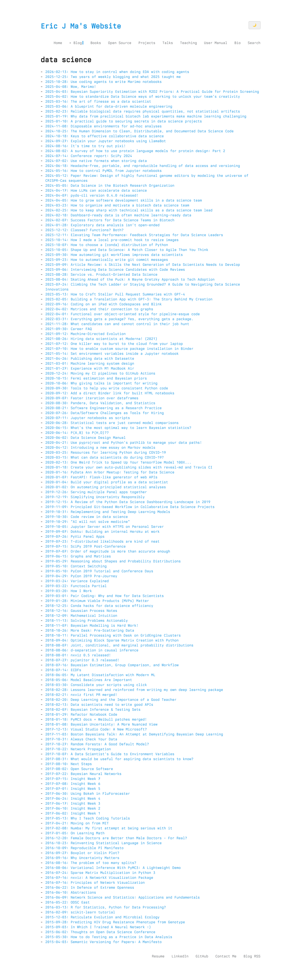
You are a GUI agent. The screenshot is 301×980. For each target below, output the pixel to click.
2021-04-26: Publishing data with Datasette (90, 359)
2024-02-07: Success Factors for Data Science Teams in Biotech (110, 220)
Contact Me (226, 956)
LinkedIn (180, 956)
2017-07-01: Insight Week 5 (73, 789)
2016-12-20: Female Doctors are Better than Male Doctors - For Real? (116, 838)
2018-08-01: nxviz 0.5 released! (78, 655)
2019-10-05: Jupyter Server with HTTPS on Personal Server (105, 527)
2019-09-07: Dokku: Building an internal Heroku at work (103, 532)
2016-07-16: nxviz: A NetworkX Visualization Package (99, 878)
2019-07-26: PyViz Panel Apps (75, 536)
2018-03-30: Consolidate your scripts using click (96, 685)
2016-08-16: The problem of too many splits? (91, 863)
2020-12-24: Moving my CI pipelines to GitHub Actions (100, 373)
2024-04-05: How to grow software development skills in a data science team (124, 200)
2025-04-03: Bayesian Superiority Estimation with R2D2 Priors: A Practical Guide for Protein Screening (152, 92)
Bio (237, 43)
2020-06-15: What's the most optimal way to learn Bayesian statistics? (118, 428)
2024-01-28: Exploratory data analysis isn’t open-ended (103, 225)
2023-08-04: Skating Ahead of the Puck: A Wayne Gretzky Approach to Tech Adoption (130, 279)
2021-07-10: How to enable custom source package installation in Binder (119, 349)
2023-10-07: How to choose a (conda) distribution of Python (107, 245)
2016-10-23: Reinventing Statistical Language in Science (104, 843)
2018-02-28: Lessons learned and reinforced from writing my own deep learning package (134, 690)
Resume (158, 956)
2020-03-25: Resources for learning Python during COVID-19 (106, 452)
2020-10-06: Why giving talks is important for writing (101, 383)
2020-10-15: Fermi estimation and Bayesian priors (96, 378)
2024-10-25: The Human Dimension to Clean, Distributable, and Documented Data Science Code (140, 131)
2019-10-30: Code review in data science (87, 517)
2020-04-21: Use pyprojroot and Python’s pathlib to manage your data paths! (124, 443)
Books (96, 43)
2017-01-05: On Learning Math (75, 833)
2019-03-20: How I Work (69, 591)
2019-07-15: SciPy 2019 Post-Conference (86, 546)
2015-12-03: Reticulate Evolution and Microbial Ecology (103, 917)
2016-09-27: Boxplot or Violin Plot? (82, 853)
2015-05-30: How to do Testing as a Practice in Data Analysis (109, 937)
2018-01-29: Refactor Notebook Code (81, 714)
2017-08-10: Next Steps (69, 764)
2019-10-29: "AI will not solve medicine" (88, 522)
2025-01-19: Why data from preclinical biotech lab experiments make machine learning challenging (146, 116)
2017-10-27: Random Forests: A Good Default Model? (97, 744)
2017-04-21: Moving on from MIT (77, 823)
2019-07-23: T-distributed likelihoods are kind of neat (103, 541)
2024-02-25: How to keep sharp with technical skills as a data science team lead (129, 210)
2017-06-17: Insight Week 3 (73, 803)
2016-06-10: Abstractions (71, 892)
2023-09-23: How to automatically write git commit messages (107, 260)
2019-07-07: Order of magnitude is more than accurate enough (108, 551)
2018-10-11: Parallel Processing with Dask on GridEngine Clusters (113, 635)
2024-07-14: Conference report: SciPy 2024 (89, 156)
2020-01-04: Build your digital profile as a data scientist (107, 482)
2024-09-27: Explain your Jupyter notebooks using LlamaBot (106, 141)
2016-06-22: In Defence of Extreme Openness (90, 887)
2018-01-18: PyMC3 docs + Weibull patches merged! (96, 719)
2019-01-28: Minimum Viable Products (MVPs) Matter (97, 601)
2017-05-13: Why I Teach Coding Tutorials (88, 818)
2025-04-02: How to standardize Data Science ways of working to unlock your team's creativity (143, 97)
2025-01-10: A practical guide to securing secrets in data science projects (124, 121)
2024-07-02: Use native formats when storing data (96, 161)
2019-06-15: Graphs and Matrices (78, 556)
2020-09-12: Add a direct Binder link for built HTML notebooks (110, 393)
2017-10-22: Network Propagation (78, 749)
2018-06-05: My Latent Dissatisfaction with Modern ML (100, 675)
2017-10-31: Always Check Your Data (81, 739)
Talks (168, 43)
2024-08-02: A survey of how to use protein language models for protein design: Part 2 (135, 151)
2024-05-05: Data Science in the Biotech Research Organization (110, 186)
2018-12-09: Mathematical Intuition (81, 616)
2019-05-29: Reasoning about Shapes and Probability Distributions (113, 561)
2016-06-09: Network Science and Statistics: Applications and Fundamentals (123, 897)
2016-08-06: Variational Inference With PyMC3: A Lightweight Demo (113, 868)
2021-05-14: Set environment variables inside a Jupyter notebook (112, 354)
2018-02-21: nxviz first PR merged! (81, 695)
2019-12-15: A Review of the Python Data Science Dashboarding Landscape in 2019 (128, 502)
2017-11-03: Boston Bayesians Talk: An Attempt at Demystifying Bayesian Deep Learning (134, 734)
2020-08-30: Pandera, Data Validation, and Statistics (100, 403)
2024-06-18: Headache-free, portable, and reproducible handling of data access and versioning (143, 166)
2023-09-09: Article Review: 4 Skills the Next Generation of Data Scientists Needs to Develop (143, 265)
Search (254, 43)
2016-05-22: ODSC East (68, 902)
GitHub (202, 956)
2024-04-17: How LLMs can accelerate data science (96, 190)
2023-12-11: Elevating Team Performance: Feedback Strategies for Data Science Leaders (134, 235)
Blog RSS (252, 956)
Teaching (188, 43)
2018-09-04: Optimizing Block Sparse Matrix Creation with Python (112, 640)
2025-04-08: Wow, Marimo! (71, 87)
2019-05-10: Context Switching (76, 566)
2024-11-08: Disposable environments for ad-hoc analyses (104, 126)
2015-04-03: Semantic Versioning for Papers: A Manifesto (104, 942)
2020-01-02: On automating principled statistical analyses (106, 487)
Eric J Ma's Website (81, 26)
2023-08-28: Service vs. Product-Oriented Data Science (101, 274)
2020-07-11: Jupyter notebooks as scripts (88, 418)
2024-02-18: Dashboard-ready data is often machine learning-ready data (118, 215)
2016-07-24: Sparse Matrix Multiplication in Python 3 (100, 873)
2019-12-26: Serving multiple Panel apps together (96, 492)
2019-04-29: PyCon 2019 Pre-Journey (81, 576)
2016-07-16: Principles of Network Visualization (95, 883)
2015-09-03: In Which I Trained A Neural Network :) (98, 927)
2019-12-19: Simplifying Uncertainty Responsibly (95, 497)
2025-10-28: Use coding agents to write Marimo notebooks (104, 82)
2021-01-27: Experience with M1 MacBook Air (90, 368)
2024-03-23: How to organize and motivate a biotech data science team (117, 205)
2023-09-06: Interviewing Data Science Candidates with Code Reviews (115, 270)
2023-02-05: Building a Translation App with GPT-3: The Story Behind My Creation (129, 299)
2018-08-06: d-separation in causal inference (92, 650)
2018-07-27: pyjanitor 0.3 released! (82, 660)
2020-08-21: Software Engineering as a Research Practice (104, 408)
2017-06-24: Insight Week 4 (73, 799)
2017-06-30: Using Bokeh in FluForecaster (88, 794)
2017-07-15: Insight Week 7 (73, 779)
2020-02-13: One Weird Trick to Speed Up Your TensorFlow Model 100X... (118, 462)
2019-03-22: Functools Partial (76, 586)
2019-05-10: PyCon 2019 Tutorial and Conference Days (99, 571)
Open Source (120, 43)
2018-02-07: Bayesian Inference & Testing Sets (93, 710)
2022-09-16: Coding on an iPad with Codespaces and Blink (104, 304)
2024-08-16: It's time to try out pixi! (86, 146)
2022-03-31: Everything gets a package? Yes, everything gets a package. (119, 319)
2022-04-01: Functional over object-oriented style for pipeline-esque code (123, 314)
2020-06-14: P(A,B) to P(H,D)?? (77, 433)
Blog (78, 43)
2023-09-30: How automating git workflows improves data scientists (114, 255)
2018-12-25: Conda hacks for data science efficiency (99, 606)
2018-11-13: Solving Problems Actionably (87, 621)
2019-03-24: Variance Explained (77, 581)
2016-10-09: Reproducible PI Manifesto (85, 848)
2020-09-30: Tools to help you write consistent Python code (107, 388)
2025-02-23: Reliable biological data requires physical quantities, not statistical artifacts (143, 111)
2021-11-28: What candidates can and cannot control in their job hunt (117, 324)
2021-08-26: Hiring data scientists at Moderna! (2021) (101, 339)
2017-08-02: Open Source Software (79, 769)
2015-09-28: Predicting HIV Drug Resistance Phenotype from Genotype (115, 922)
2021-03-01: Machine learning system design (90, 363)
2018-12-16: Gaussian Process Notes (81, 611)
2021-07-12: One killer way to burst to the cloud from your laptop (114, 344)
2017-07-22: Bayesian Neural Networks (83, 774)
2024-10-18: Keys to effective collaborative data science (105, 136)
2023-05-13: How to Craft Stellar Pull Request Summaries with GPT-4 (115, 294)
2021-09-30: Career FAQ (69, 329)
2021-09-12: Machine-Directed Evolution (86, 334)
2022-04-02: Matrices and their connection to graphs (99, 309)
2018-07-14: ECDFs (63, 670)
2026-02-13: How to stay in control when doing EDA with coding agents (117, 72)
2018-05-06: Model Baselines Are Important (89, 680)
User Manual (216, 43)
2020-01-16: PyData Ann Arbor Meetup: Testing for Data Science (110, 472)
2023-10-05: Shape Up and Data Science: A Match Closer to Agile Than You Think (127, 250)
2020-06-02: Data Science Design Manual (86, 438)
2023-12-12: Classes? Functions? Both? (85, 230)
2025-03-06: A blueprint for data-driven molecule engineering (109, 106)
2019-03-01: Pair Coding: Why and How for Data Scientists (105, 596)
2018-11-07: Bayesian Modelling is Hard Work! (92, 625)
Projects (147, 43)
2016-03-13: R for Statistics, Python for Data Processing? (106, 907)
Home (58, 43)
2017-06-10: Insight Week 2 (73, 808)
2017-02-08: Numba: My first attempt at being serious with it (109, 828)
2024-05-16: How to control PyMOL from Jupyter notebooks (104, 171)
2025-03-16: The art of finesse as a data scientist (98, 101)
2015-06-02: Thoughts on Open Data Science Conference (100, 932)
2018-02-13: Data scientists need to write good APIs (99, 705)
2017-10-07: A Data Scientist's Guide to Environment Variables (110, 754)
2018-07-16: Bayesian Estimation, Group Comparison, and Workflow (112, 665)
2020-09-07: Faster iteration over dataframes (92, 398)
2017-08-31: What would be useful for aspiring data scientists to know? (119, 759)
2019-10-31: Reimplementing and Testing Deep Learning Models (108, 512)
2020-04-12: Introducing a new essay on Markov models (100, 448)
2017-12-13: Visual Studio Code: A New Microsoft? (96, 729)
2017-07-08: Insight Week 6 (73, 784)
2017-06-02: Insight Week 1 (73, 813)
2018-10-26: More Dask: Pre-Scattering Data (90, 630)
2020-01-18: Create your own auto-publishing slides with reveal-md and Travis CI (129, 467)
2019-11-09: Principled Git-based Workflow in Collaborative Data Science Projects (130, 507)
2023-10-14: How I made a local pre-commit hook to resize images (112, 240)
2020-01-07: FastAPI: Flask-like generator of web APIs (101, 477)
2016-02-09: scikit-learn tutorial (80, 912)
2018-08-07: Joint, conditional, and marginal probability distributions (119, 645)
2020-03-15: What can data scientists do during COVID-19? (105, 457)
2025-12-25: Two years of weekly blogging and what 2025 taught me (113, 77)
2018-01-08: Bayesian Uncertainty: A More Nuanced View (101, 724)
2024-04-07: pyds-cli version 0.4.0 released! (92, 195)
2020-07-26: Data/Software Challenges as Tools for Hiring (105, 413)
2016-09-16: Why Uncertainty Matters (82, 858)
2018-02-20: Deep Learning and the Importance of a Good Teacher (111, 700)
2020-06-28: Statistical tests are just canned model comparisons (112, 423)
